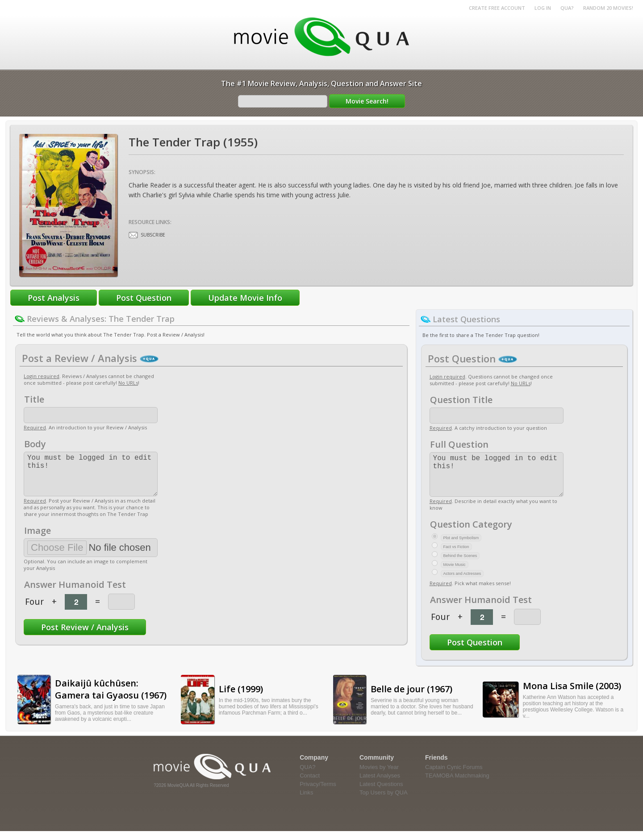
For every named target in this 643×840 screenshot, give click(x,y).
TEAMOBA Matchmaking (457, 784)
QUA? (567, 8)
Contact (310, 784)
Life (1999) (241, 698)
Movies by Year (379, 776)
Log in (543, 8)
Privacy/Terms (318, 793)
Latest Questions (381, 793)
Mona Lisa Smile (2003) (572, 695)
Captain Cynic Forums (454, 776)
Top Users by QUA (384, 801)
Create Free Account (497, 8)
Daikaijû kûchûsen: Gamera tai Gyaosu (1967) (111, 698)
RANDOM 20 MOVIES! (608, 8)
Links (306, 801)
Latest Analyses (380, 784)
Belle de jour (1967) (411, 698)
